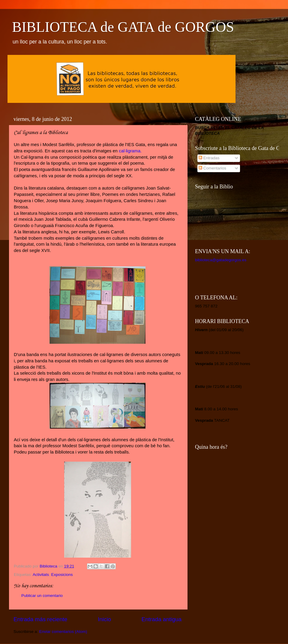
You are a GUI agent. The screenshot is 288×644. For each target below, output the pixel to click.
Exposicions (62, 575)
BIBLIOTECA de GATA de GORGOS (123, 27)
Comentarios (212, 168)
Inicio (104, 619)
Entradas (209, 158)
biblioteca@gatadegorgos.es (221, 260)
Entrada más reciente (40, 619)
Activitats (41, 575)
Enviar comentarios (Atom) (63, 632)
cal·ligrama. (130, 151)
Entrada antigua (162, 619)
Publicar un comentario (42, 596)
